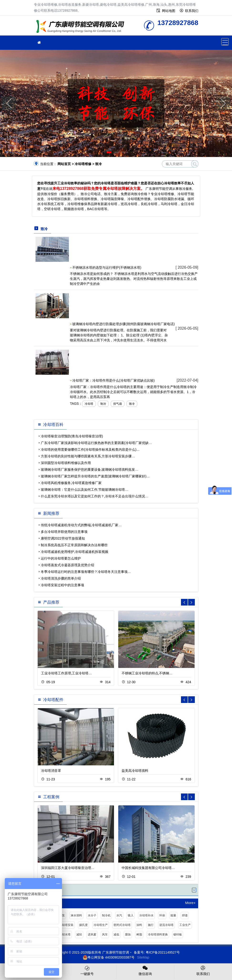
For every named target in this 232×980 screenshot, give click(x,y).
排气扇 (118, 404)
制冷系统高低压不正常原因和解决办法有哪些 (74, 545)
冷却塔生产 (101, 925)
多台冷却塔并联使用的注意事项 (64, 532)
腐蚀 (128, 935)
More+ (190, 903)
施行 (151, 925)
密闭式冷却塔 (122, 925)
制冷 (103, 404)
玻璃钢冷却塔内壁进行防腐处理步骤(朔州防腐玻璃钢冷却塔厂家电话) (123, 324)
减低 (116, 935)
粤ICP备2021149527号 (163, 952)
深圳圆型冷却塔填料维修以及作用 (66, 463)
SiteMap (143, 957)
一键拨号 (87, 970)
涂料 (139, 925)
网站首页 (64, 164)
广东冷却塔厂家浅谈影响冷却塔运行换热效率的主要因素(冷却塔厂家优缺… (96, 443)
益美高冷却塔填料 (135, 771)
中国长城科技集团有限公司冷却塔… (148, 868)
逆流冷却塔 (166, 925)
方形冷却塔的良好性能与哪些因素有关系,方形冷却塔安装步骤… (88, 456)
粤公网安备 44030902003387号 (109, 957)
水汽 (119, 915)
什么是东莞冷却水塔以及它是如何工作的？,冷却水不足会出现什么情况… (95, 496)
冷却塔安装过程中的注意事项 (62, 585)
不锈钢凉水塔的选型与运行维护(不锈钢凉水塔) (107, 268)
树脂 (139, 935)
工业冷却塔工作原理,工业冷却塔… (67, 673)
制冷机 (106, 915)
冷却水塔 (65, 935)
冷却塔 (89, 404)
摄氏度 (83, 925)
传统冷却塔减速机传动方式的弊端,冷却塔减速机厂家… (81, 525)
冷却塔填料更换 (158, 935)
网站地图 (169, 11)
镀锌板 (178, 935)
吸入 (131, 915)
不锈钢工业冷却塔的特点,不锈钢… (147, 673)
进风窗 (92, 935)
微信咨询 (145, 970)
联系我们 (192, 11)
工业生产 (185, 925)
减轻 (79, 935)
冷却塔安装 (66, 925)
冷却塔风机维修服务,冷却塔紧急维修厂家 (71, 483)
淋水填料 (76, 915)
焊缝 (185, 915)
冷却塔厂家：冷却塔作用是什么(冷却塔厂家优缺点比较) (113, 380)
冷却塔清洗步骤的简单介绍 (61, 578)
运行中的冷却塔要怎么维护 (61, 558)
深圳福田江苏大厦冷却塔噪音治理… (68, 868)
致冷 (132, 404)
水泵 (62, 915)
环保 (162, 915)
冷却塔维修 (82, 27)
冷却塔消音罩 (51, 771)
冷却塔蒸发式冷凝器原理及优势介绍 (67, 565)
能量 (173, 915)
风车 (105, 935)
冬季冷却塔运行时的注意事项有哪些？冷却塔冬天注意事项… (86, 572)
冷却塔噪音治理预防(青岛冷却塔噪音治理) (72, 436)
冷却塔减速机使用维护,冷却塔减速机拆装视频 (75, 552)
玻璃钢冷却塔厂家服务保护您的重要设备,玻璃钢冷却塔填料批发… (90, 470)
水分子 (92, 915)
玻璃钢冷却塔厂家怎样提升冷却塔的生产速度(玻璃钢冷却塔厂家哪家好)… (95, 476)
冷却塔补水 (146, 915)
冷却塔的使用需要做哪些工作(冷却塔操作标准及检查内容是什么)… (90, 450)
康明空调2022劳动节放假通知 (63, 538)
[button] (109, 152)
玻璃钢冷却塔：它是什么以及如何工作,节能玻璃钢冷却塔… (85, 490)
